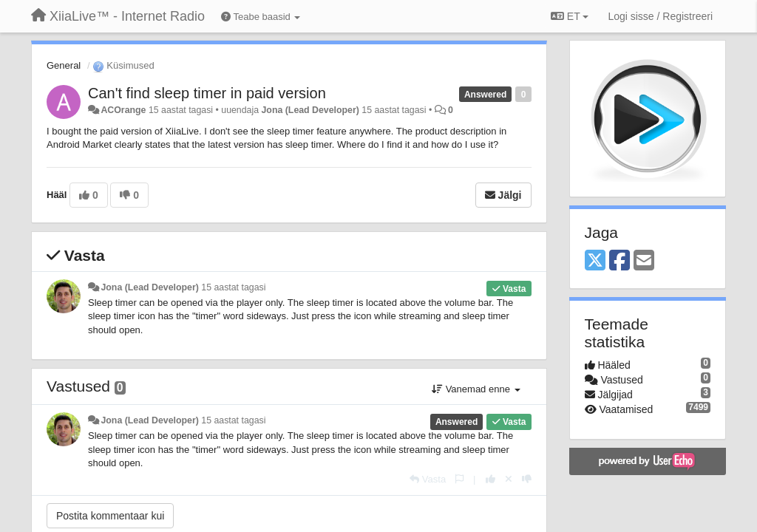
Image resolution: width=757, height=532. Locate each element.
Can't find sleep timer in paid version (207, 93)
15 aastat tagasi (233, 287)
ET (570, 16)
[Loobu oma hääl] (509, 479)
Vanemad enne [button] (476, 389)
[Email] (644, 261)
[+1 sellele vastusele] (490, 479)
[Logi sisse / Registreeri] (660, 16)
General (64, 65)
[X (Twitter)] (595, 261)
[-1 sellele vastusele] (527, 479)
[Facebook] (619, 261)
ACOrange (123, 110)
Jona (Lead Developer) (310, 110)
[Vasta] (428, 479)
